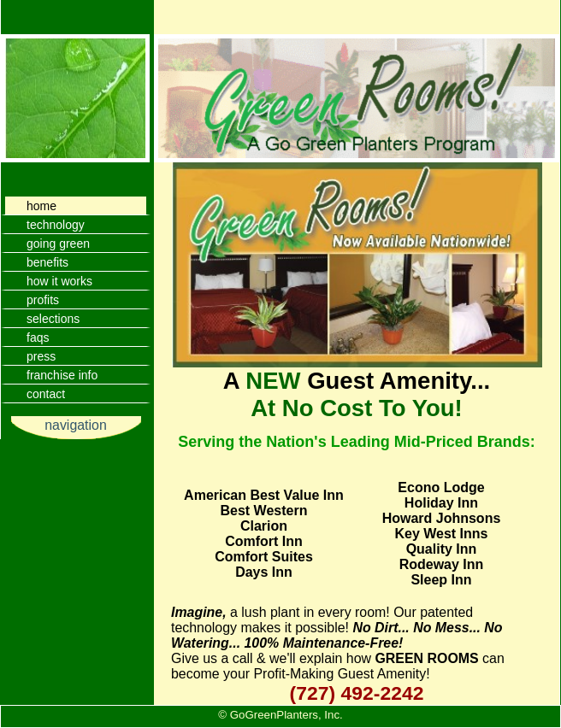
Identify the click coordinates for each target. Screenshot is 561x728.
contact (46, 394)
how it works (59, 281)
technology (56, 225)
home (41, 206)
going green (58, 244)
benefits (47, 262)
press (41, 356)
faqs (38, 338)
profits (43, 300)
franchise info (62, 375)
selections (53, 319)
